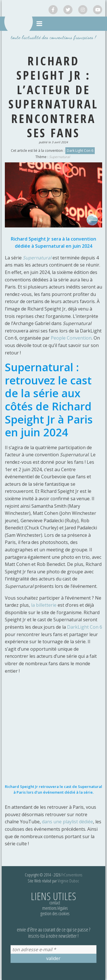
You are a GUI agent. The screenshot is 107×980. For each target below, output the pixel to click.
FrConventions (72, 875)
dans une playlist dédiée (67, 822)
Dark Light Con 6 (80, 151)
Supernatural (59, 157)
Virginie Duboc (68, 881)
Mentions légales (55, 908)
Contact (55, 903)
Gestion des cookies (55, 914)
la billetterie (44, 605)
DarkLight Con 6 (85, 627)
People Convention (71, 338)
